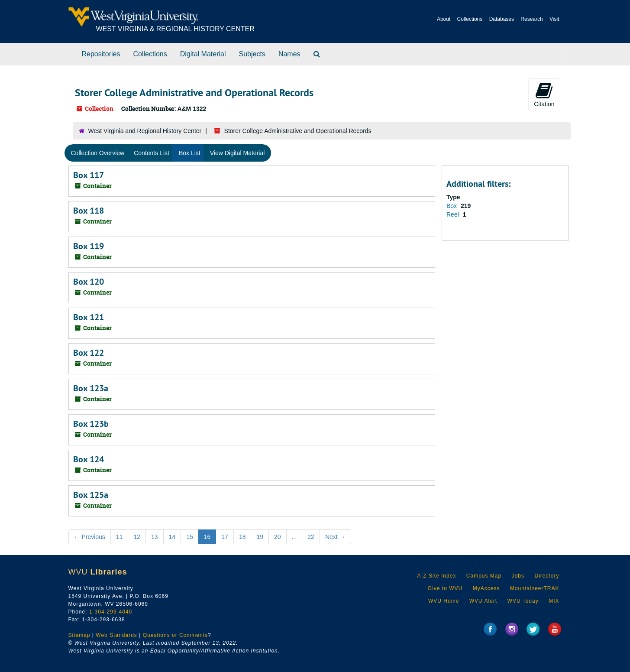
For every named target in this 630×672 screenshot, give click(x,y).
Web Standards (116, 635)
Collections (470, 19)
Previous (90, 537)
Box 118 (89, 211)
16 (207, 537)
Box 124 (89, 459)
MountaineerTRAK (535, 588)
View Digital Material (237, 153)
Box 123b (91, 424)
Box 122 (89, 353)
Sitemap (79, 635)
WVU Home (444, 601)
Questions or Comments (175, 635)
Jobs (518, 576)
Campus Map (484, 576)
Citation (544, 94)
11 (120, 537)
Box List (190, 153)
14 (172, 537)
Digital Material (203, 54)
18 (242, 537)
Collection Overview (98, 153)
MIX (554, 601)
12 (137, 537)
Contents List (152, 153)
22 (311, 537)
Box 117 (89, 175)
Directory (547, 576)
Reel (454, 214)
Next (335, 537)
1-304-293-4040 (111, 612)
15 (190, 537)
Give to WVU (445, 588)
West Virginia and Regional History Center (145, 131)
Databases (502, 19)
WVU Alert (483, 601)
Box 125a (91, 495)
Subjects (252, 54)
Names (289, 54)
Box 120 (89, 282)
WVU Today (523, 601)
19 (260, 537)
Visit (554, 19)
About (444, 19)
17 (225, 537)
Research (531, 19)
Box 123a (91, 388)
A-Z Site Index (436, 576)
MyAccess (486, 588)
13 (155, 537)
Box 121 (89, 317)
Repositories (101, 54)
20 (278, 537)
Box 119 (89, 246)
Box (452, 206)
